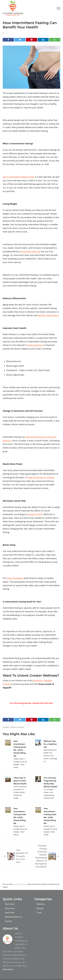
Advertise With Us (13, 917)
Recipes (21, 727)
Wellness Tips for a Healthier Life (50, 744)
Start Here (10, 904)
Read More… (9, 969)
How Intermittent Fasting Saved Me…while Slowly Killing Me (20, 748)
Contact (9, 921)
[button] (58, 8)
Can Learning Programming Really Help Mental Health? (51, 782)
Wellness (14, 727)
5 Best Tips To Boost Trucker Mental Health (20, 781)
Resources (10, 908)
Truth (39, 913)
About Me (10, 913)
